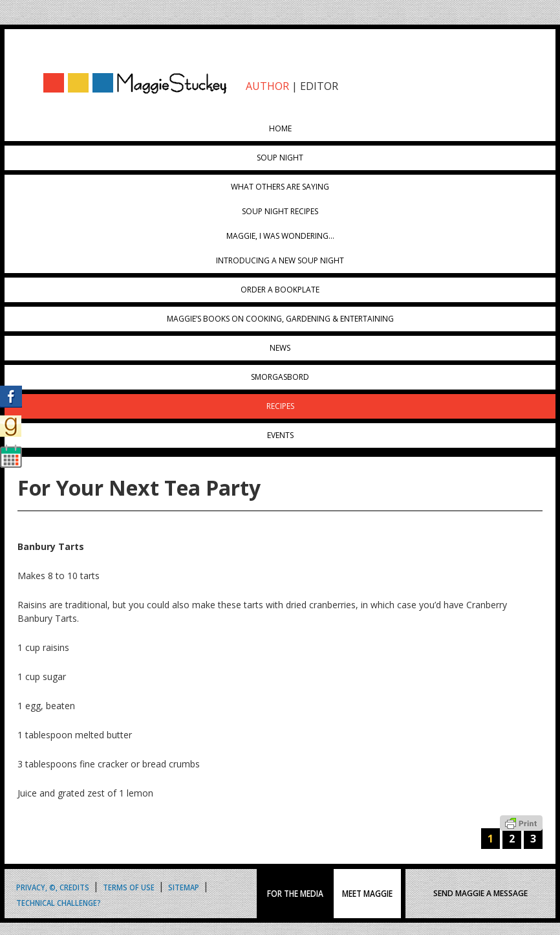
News (280, 348)
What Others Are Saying (280, 187)
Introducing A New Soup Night (280, 260)
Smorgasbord (280, 377)
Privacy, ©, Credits (53, 887)
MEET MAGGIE (367, 894)
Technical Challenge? (59, 902)
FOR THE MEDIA (295, 894)
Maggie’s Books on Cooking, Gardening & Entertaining (280, 319)
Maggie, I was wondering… (280, 236)
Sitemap (184, 887)
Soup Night (280, 158)
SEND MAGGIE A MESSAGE (480, 893)
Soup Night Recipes (280, 211)
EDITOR (319, 86)
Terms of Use (129, 887)
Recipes (280, 406)
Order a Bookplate (280, 290)
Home (280, 128)
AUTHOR (267, 86)
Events (280, 435)
